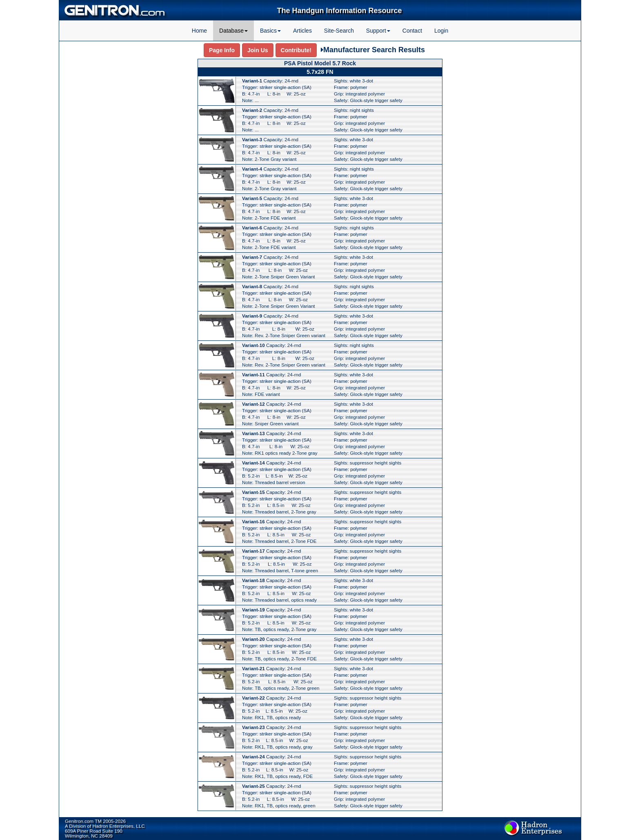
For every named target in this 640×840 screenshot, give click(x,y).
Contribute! (296, 50)
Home (199, 31)
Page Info (222, 50)
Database (233, 31)
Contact (412, 31)
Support (378, 31)
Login (441, 31)
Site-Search (339, 31)
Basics (270, 31)
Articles (302, 31)
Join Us (258, 50)
